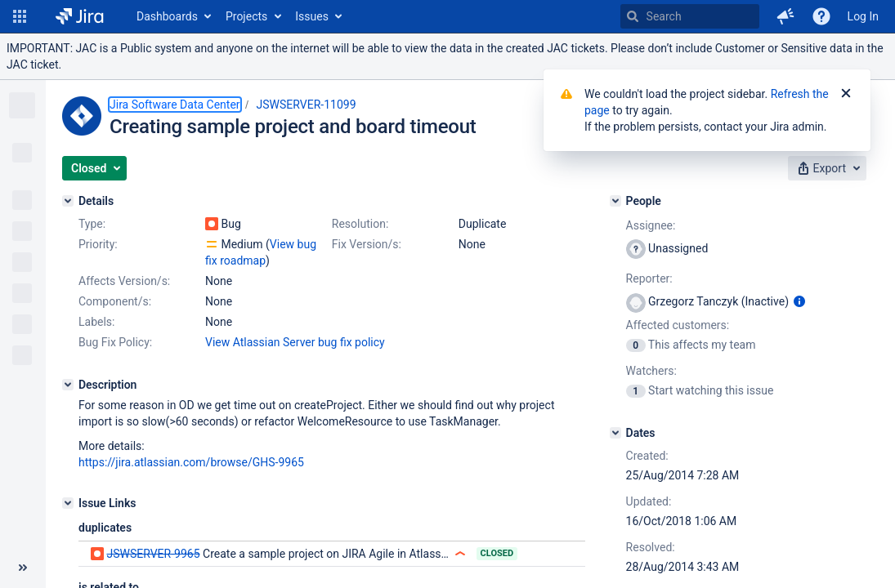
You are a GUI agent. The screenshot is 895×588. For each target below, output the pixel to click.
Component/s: (115, 301)
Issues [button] (312, 16)
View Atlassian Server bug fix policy (295, 342)
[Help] (821, 16)
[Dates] (615, 433)
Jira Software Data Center (175, 105)
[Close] (846, 94)
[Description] (68, 385)
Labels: (96, 322)
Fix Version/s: (367, 244)
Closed (497, 553)
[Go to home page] (80, 16)
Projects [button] (246, 16)
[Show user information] (799, 301)
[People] (615, 201)
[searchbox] (690, 16)
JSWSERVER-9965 (153, 554)
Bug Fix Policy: (115, 342)
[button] (20, 16)
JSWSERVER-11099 (307, 105)
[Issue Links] (68, 503)
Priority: (98, 244)
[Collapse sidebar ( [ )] (23, 568)
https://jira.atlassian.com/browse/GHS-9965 (191, 462)
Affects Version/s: (124, 281)
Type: (92, 224)
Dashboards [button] (167, 16)
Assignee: (651, 225)
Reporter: (649, 278)
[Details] (68, 201)
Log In (863, 16)
